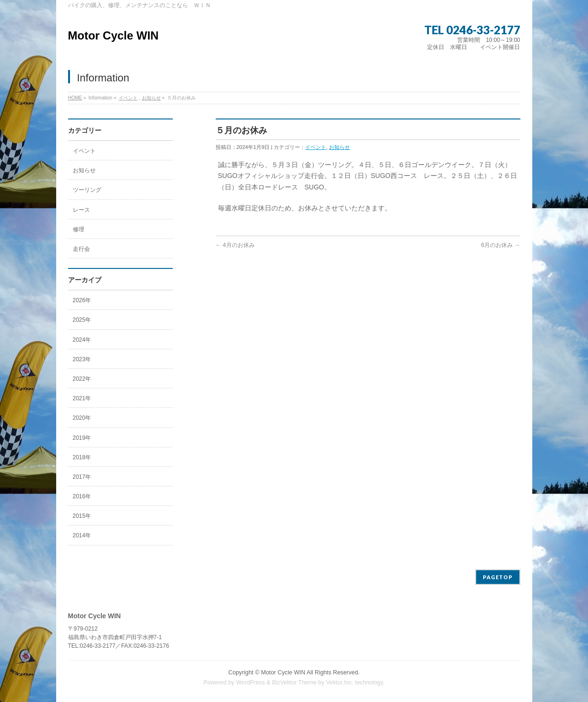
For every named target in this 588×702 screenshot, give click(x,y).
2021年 (82, 398)
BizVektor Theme (294, 682)
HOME (75, 98)
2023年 (82, 359)
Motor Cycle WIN (114, 35)
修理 (79, 229)
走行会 (81, 249)
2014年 (82, 535)
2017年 (82, 477)
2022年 (82, 379)
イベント (128, 98)
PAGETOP (498, 577)
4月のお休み (235, 245)
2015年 (82, 516)
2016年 (82, 496)
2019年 (82, 438)
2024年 (82, 340)
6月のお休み (500, 245)
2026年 (82, 300)
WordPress (251, 682)
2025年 (82, 320)
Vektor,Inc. (340, 682)
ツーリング (87, 190)
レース (81, 210)
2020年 (82, 418)
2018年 (82, 457)
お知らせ (151, 98)
